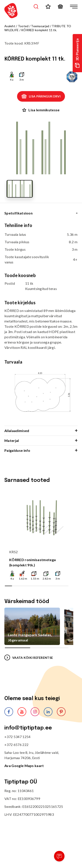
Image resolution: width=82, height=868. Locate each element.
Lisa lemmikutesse (41, 110)
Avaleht (10, 26)
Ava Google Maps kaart (24, 766)
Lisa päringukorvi (41, 96)
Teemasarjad (40, 26)
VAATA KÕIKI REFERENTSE (29, 657)
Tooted (23, 26)
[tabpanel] (41, 324)
